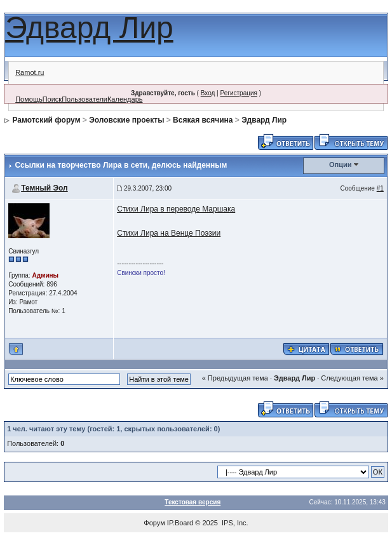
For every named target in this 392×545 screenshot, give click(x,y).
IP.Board (180, 523)
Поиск (52, 99)
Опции (341, 165)
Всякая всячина (203, 120)
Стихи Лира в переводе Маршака (176, 209)
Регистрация (238, 93)
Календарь (125, 99)
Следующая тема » (352, 378)
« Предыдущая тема (235, 378)
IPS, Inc (234, 523)
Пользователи (84, 99)
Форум (154, 523)
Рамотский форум (47, 120)
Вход (208, 93)
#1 (380, 188)
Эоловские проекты (126, 120)
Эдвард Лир (89, 28)
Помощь (29, 99)
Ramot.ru (30, 72)
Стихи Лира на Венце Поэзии (169, 233)
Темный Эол (44, 188)
